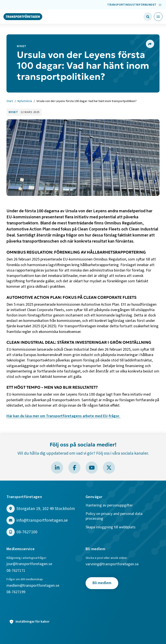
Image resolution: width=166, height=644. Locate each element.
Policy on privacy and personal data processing (114, 516)
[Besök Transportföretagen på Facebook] (74, 468)
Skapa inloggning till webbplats (111, 527)
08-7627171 (16, 571)
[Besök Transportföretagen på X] (109, 468)
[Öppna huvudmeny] (158, 17)
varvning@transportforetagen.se (112, 564)
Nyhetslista (25, 101)
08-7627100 (27, 532)
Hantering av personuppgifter (109, 506)
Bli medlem (102, 583)
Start (10, 101)
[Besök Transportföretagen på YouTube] (92, 468)
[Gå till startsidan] (23, 16)
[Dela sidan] (150, 44)
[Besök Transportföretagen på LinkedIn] (57, 468)
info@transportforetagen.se (42, 520)
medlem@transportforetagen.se (33, 586)
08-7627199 (16, 592)
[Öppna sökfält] (148, 17)
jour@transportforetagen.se (29, 564)
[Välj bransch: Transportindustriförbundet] (134, 5)
